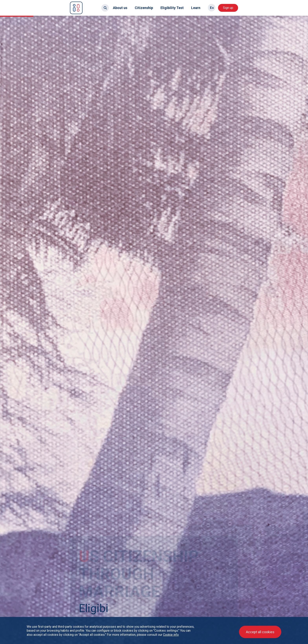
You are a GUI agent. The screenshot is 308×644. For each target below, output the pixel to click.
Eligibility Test (172, 8)
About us (120, 8)
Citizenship (144, 8)
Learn (196, 8)
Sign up (228, 8)
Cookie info (171, 635)
